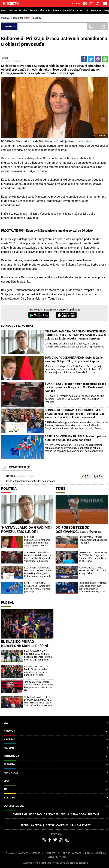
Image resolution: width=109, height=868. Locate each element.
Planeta (57, 10)
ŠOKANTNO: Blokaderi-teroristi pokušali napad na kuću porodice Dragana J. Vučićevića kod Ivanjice (75, 387)
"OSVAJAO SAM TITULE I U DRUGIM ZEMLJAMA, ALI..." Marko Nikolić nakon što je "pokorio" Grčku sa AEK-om (38, 701)
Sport (79, 10)
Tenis (60, 488)
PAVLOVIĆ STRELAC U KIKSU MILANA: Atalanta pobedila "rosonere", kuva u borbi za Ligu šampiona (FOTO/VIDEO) (38, 656)
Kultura (56, 798)
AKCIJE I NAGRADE (72, 853)
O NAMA (10, 853)
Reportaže (69, 10)
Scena (50, 825)
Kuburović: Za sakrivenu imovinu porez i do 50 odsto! (60, 231)
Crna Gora (78, 814)
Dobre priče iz (20, 18)
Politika (5, 18)
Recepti (34, 10)
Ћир (78, 4)
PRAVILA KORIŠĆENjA (96, 853)
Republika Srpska (32, 825)
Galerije (62, 825)
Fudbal (8, 602)
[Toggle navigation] (105, 4)
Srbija (65, 814)
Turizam (93, 814)
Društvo (13, 10)
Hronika (23, 10)
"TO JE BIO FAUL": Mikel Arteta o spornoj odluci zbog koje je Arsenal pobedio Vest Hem (39, 686)
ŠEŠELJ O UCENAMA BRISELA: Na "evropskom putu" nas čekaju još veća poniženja (75, 438)
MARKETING (53, 853)
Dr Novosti (51, 814)
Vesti (4, 10)
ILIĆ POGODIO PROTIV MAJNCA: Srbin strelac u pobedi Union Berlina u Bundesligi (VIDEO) (37, 671)
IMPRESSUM (37, 853)
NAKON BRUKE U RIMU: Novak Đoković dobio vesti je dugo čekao (92, 570)
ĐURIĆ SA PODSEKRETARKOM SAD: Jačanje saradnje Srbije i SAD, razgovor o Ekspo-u (74, 359)
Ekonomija (45, 10)
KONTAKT (23, 853)
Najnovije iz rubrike (17, 326)
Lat (73, 4)
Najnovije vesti (80, 825)
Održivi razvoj (56, 806)
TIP (86, 10)
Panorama (96, 10)
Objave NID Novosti (57, 857)
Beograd (36, 814)
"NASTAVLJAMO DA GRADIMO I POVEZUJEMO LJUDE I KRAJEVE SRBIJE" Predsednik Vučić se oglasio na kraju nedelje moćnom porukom (76, 335)
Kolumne (36, 18)
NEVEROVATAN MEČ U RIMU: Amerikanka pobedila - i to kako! (93, 540)
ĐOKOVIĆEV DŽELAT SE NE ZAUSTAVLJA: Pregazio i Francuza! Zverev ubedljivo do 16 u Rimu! (93, 557)
